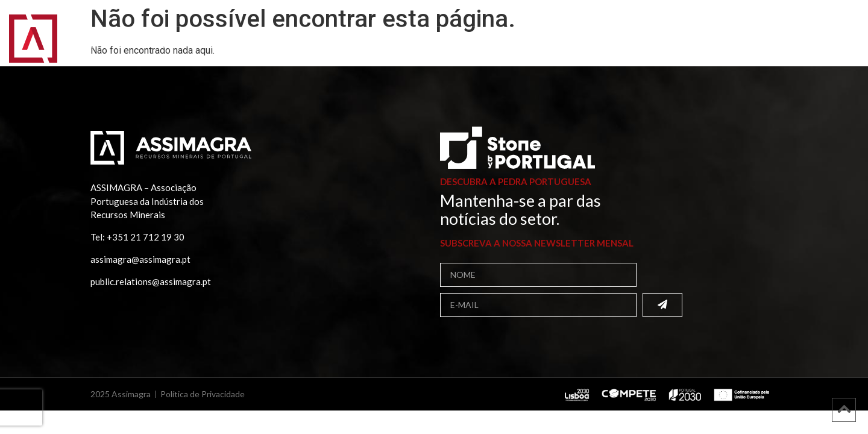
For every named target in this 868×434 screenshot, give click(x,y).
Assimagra (151, 45)
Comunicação (603, 45)
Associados (228, 45)
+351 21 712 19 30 (146, 237)
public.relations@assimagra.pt (151, 281)
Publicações (452, 45)
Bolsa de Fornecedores (338, 45)
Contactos (685, 45)
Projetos (526, 45)
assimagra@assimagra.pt (140, 259)
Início (92, 45)
